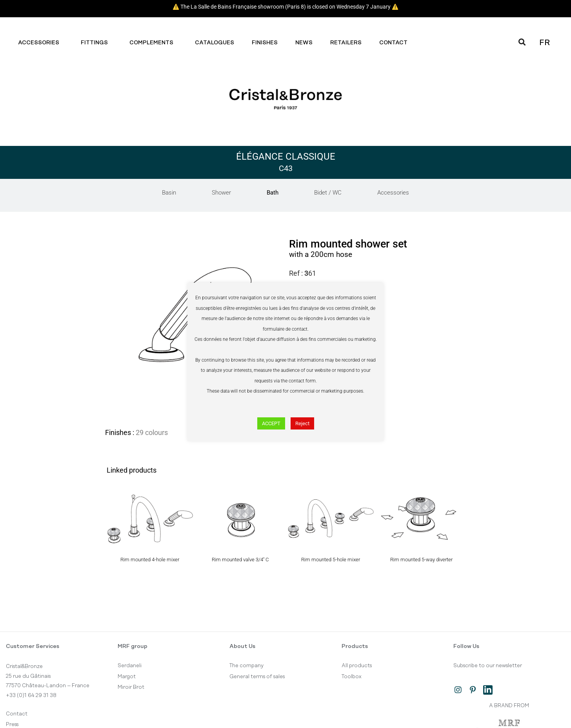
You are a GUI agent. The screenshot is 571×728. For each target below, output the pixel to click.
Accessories (41, 43)
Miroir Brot (131, 687)
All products (357, 666)
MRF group (133, 646)
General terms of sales (257, 677)
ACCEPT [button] (271, 423)
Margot (127, 677)
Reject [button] (302, 423)
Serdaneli (130, 666)
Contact (395, 43)
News (304, 43)
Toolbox (352, 677)
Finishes (265, 43)
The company (246, 666)
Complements (153, 43)
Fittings (96, 43)
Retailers (346, 43)
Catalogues (215, 43)
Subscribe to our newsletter (488, 666)
